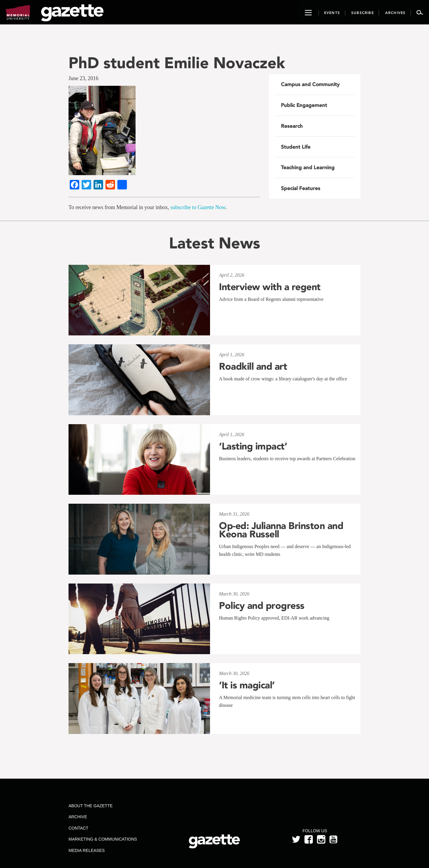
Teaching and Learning (308, 167)
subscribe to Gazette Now (198, 207)
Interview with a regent (270, 287)
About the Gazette (91, 806)
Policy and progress (262, 606)
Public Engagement (304, 105)
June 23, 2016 (84, 78)
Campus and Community (310, 84)
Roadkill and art (253, 366)
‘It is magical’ (247, 685)
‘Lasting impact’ (253, 446)
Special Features (301, 188)
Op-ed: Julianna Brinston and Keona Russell (281, 530)
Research (292, 126)
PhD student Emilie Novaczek (177, 63)
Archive (78, 817)
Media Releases (87, 850)
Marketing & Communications (103, 839)
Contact (79, 828)
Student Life (296, 147)
